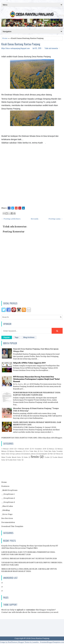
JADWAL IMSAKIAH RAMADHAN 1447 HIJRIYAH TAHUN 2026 (29, 558)
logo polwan (16, 454)
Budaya (52, 449)
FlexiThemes (12, 642)
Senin (35, 457)
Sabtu (26, 457)
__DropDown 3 (8, 502)
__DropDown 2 (8, 498)
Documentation (8, 522)
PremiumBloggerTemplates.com (52, 642)
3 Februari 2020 (23, 449)
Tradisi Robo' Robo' (14, 460)
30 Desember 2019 (39, 449)
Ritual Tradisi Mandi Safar (11, 457)
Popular (7, 337)
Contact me (6, 612)
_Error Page (7, 514)
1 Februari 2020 (8, 449)
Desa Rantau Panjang (40, 638)
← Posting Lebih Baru (11, 219)
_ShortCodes (7, 506)
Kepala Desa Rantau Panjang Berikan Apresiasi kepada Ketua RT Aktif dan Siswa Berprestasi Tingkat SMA (30, 547)
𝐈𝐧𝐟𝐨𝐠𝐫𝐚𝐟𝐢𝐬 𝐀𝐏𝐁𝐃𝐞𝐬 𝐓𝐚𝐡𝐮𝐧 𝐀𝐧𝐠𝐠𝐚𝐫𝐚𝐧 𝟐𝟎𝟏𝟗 (29, 363)
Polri (51, 454)
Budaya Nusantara (16, 451)
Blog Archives (29, 337)
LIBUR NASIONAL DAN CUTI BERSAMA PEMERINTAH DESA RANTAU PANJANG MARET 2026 (28, 553)
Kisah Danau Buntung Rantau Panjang (21, 44)
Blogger (59, 438)
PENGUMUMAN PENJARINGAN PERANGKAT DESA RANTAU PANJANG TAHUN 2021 (37, 394)
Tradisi (47, 457)
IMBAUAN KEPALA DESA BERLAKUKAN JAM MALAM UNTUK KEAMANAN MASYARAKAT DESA (29, 570)
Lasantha (35, 642)
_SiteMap (6, 510)
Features (5, 486)
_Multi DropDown (9, 490)
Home (5, 38)
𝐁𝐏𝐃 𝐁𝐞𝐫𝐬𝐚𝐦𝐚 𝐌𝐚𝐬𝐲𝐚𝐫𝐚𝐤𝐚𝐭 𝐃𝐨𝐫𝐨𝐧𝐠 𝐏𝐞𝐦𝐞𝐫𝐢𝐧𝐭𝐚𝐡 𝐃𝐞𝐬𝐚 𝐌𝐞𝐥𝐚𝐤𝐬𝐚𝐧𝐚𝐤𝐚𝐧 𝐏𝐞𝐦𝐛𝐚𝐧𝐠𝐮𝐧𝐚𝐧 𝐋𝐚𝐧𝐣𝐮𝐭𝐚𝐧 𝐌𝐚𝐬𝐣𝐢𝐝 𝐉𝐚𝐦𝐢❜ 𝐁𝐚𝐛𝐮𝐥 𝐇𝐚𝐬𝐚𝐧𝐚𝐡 (36, 379)
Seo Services (7, 518)
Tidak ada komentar (51, 48)
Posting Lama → (56, 219)
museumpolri (43, 454)
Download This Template (12, 526)
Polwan (58, 454)
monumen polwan (30, 454)
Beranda (35, 219)
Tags (17, 337)
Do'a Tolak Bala (31, 451)
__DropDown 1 (8, 494)
